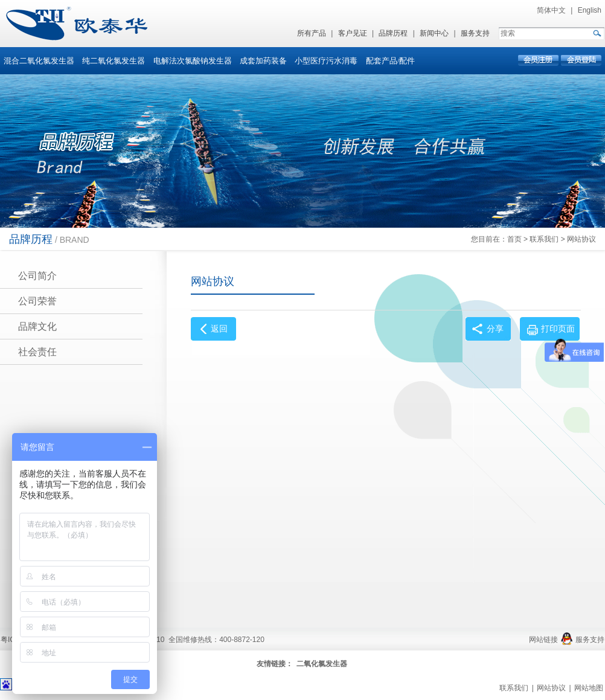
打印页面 (558, 329)
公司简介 (37, 276)
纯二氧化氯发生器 (114, 61)
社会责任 (37, 352)
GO (597, 33)
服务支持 (475, 33)
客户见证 (353, 33)
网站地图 (589, 688)
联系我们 (544, 239)
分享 (495, 329)
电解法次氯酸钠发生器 (193, 61)
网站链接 (543, 640)
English (590, 10)
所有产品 (312, 33)
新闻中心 (434, 33)
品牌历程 (393, 33)
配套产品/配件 (391, 61)
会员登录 (581, 60)
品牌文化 (37, 326)
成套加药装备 (263, 61)
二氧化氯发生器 (322, 664)
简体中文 (551, 10)
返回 (219, 329)
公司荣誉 (37, 301)
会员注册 (539, 60)
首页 (514, 239)
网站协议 (581, 239)
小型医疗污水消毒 (326, 61)
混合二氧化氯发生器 (39, 61)
